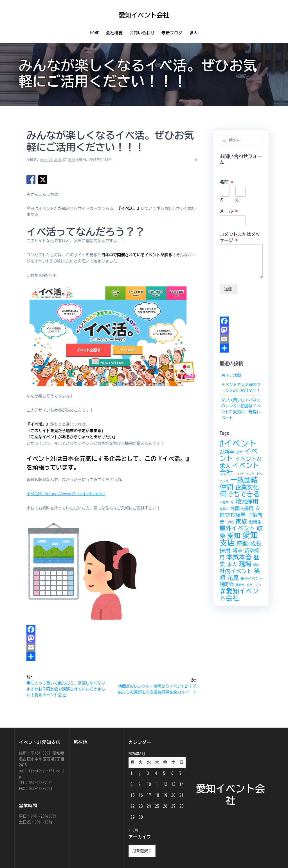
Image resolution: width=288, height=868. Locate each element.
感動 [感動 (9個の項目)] (243, 543)
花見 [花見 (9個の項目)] (233, 578)
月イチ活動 (231, 375)
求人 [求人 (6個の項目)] (232, 564)
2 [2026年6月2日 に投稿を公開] (140, 773)
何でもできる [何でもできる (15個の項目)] (240, 494)
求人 (193, 33)
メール (229, 211)
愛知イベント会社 (144, 15)
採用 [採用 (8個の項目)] (225, 550)
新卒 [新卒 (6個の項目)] (237, 550)
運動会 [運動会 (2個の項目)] (240, 585)
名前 (226, 182)
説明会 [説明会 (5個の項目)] (227, 584)
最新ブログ (172, 33)
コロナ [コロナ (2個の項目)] (239, 474)
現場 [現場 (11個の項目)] (245, 564)
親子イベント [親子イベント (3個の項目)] (252, 579)
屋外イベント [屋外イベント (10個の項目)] (237, 528)
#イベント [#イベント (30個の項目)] (238, 443)
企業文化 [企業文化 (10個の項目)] (247, 487)
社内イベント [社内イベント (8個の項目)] (236, 571)
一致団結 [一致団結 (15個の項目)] (244, 480)
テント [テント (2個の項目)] (250, 474)
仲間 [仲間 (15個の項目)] (226, 487)
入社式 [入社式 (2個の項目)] (224, 502)
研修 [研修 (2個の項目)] (256, 565)
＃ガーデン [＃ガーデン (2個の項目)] (254, 585)
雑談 (72, 160)
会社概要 (114, 33)
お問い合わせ (142, 33)
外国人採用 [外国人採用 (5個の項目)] (242, 508)
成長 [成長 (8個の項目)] (256, 543)
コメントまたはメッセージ (240, 237)
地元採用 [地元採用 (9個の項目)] (247, 501)
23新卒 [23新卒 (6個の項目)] (227, 452)
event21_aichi (51, 160)
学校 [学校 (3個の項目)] (230, 522)
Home (95, 33)
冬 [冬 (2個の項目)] (232, 502)
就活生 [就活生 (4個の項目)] (255, 522)
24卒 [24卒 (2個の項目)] (239, 452)
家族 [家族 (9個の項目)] (241, 521)
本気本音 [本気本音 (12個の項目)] (239, 557)
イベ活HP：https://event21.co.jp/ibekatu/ (66, 494)
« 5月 (133, 830)
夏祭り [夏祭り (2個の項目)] (224, 509)
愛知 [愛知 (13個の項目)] (234, 536)
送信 (228, 289)
